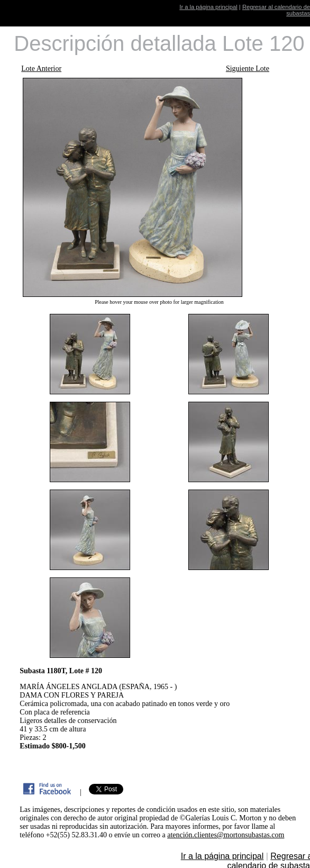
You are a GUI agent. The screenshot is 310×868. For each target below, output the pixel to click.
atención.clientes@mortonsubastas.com (226, 835)
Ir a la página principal (208, 7)
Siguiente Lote (248, 69)
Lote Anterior (41, 69)
